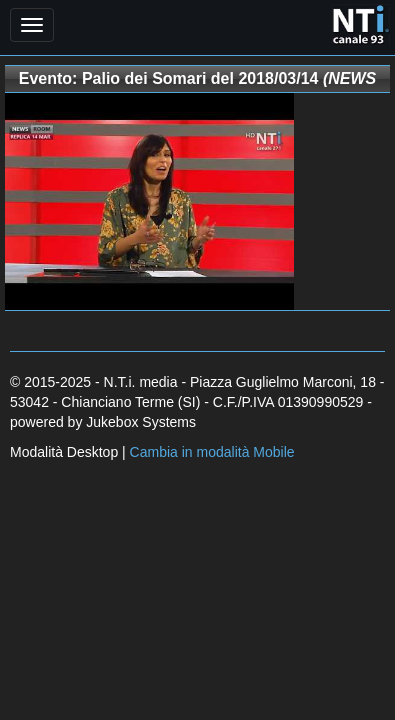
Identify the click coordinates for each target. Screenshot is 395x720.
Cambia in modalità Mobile (212, 452)
